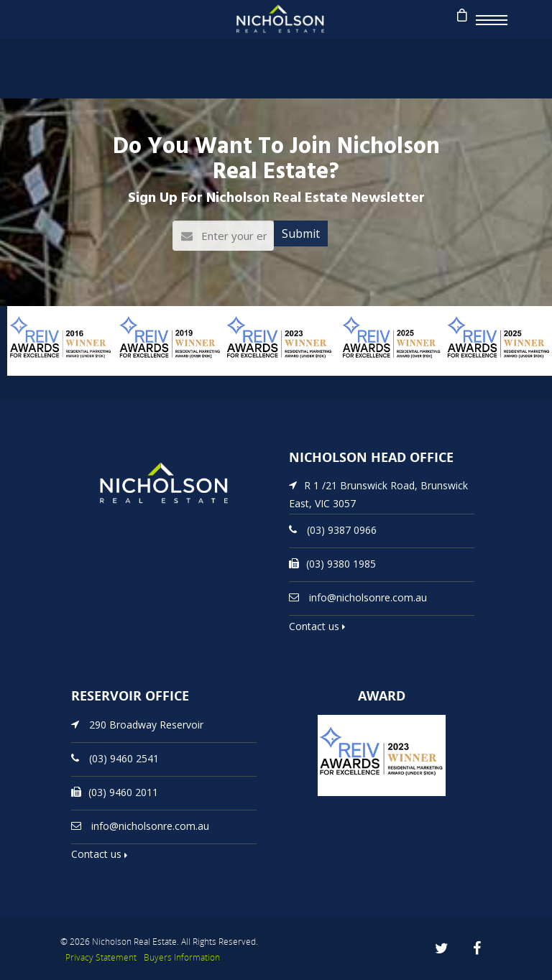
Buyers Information (182, 957)
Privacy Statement (101, 957)
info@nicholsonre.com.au (368, 597)
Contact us (317, 626)
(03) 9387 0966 (342, 530)
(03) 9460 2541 (124, 758)
